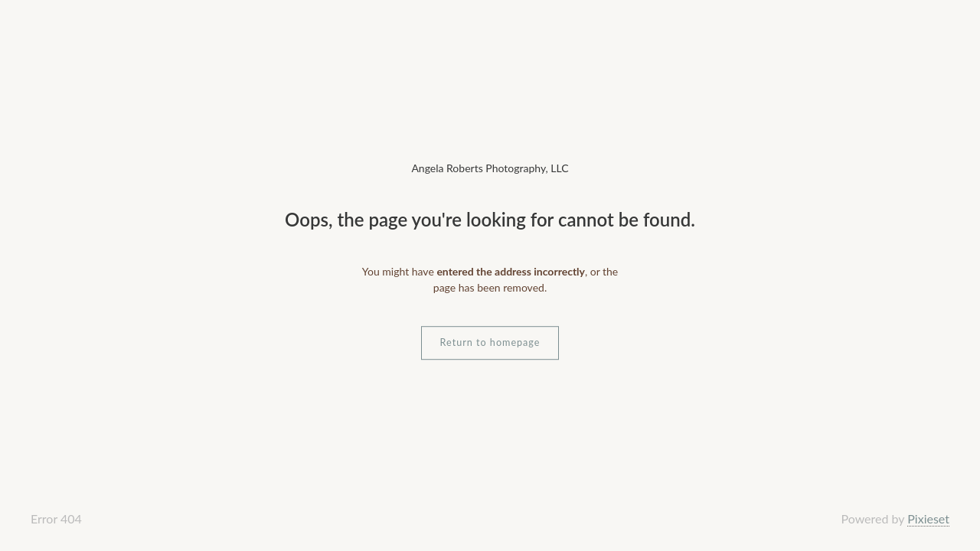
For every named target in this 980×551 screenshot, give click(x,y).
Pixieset (928, 518)
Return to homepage (490, 342)
